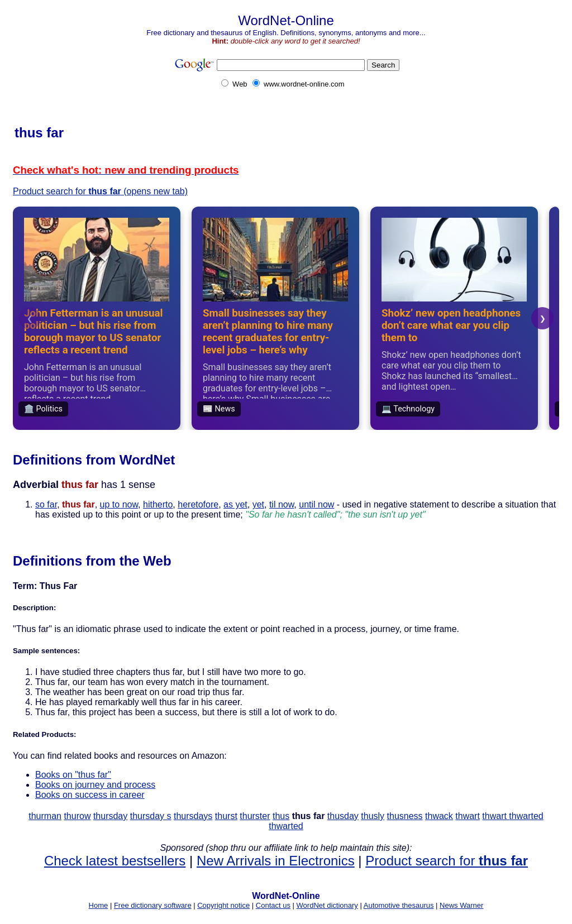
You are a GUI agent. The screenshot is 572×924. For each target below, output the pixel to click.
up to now (119, 504)
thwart (468, 816)
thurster (255, 816)
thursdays (193, 816)
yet (258, 504)
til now (282, 504)
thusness (405, 816)
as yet (235, 504)
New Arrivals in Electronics (276, 861)
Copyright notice (223, 905)
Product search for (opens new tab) (100, 191)
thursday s (151, 816)
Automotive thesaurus (399, 905)
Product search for (447, 861)
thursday (110, 816)
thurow (77, 816)
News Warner (461, 905)
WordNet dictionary (327, 905)
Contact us (273, 905)
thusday (343, 816)
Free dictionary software (153, 905)
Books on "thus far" (73, 775)
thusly (373, 816)
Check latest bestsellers (115, 861)
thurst (226, 816)
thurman (45, 816)
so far (46, 504)
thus (281, 816)
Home (99, 905)
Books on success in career (90, 795)
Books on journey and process (95, 785)
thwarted (526, 816)
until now (316, 504)
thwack (439, 816)
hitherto (158, 504)
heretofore (198, 504)
